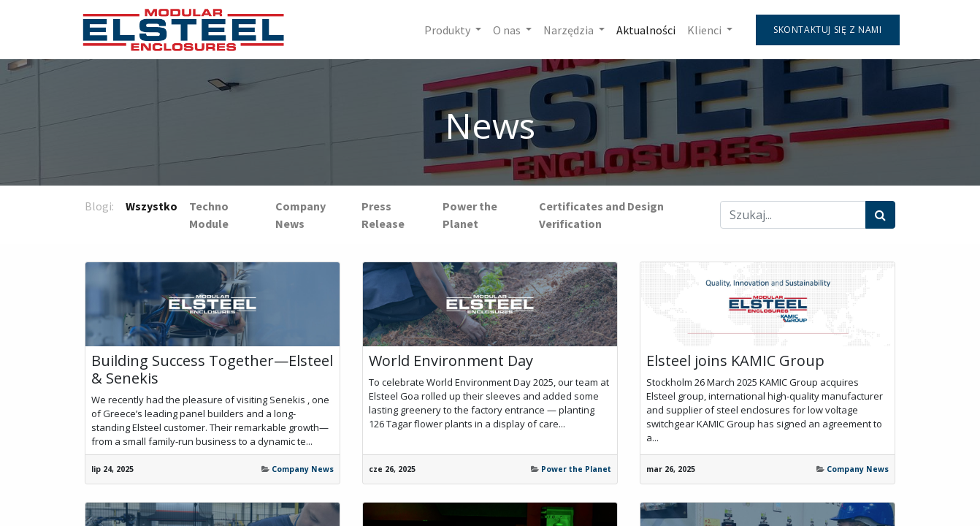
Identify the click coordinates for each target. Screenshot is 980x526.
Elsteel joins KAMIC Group (735, 361)
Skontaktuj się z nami (823, 30)
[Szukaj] (880, 215)
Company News (303, 469)
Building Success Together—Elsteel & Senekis (212, 370)
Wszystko (152, 206)
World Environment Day (451, 361)
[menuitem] (642, 30)
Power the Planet (576, 469)
